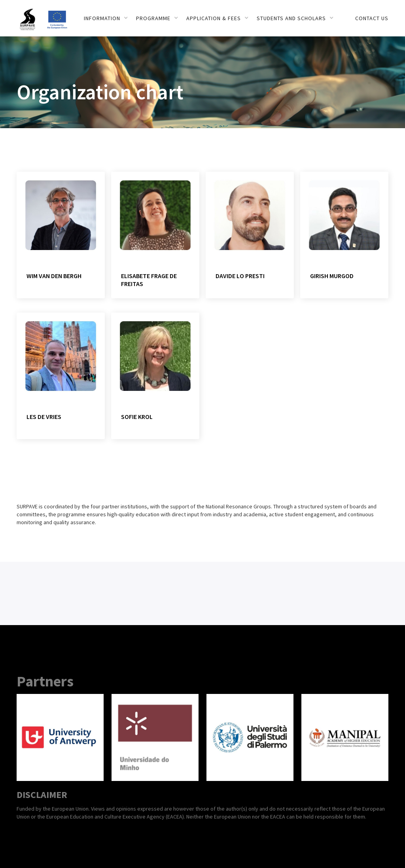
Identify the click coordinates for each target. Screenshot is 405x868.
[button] (106, 18)
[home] (31, 15)
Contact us (372, 18)
